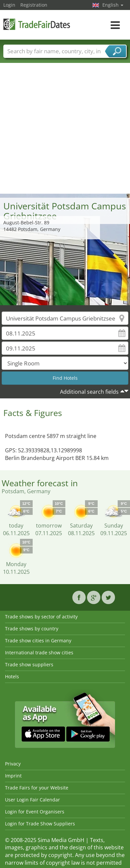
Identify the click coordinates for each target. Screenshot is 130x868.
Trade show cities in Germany (38, 641)
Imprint (13, 776)
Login (9, 5)
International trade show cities (39, 652)
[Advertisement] (62, 128)
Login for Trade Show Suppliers (40, 824)
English (113, 5)
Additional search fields (89, 392)
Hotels (12, 676)
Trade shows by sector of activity (41, 617)
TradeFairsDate (37, 24)
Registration (34, 5)
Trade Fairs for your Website (37, 788)
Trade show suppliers (29, 664)
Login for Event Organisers (35, 812)
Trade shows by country (32, 629)
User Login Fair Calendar (32, 800)
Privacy (13, 764)
